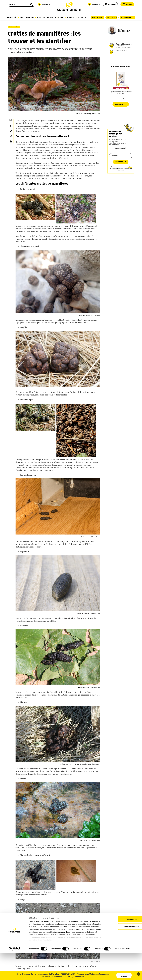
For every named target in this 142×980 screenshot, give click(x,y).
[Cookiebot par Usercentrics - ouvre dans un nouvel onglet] (14, 976)
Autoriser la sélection (124, 953)
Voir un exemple (121, 152)
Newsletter (44, 4)
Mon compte (94, 4)
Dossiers (41, 17)
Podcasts (71, 17)
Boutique (127, 4)
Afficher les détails (122, 976)
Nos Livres (112, 17)
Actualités (12, 17)
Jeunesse (82, 17)
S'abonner (110, 4)
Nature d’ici (14, 27)
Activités (51, 17)
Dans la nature (27, 17)
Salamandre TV (127, 17)
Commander (119, 108)
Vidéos (61, 17)
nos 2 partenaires (43, 948)
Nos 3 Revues (97, 17)
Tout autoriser (123, 946)
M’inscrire (119, 167)
